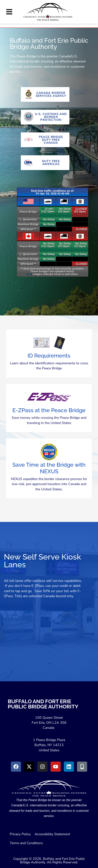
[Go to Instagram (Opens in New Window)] (42, 767)
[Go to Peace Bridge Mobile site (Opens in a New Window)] (82, 767)
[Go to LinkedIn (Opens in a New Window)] (69, 767)
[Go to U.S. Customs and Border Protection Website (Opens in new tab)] (45, 117)
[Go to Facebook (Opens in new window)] (16, 767)
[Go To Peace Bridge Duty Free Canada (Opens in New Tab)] (45, 140)
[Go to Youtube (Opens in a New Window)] (56, 767)
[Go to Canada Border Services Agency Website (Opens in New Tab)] (45, 94)
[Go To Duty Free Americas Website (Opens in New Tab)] (45, 163)
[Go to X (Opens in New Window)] (29, 767)
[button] (9, 12)
